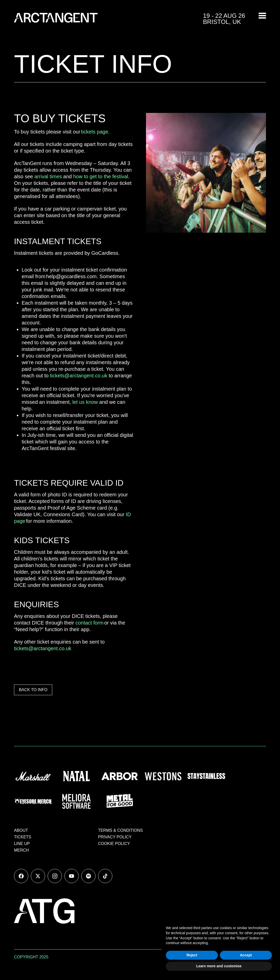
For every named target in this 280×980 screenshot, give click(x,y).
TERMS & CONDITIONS (121, 830)
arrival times (48, 176)
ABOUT (21, 830)
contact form (89, 623)
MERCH (22, 850)
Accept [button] (246, 955)
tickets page (95, 132)
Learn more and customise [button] (219, 966)
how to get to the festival (101, 176)
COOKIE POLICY (114, 844)
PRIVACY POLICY (115, 837)
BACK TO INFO (33, 690)
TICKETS (23, 837)
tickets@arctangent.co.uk (79, 376)
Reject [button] (192, 955)
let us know (85, 402)
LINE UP (22, 844)
